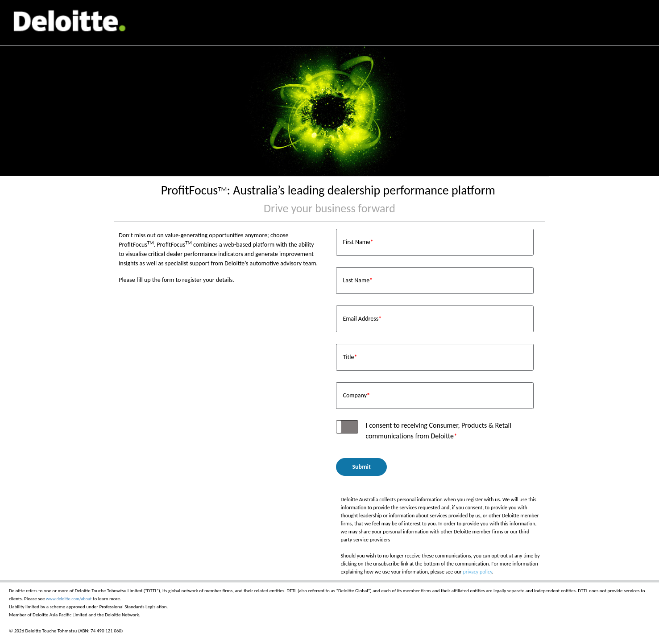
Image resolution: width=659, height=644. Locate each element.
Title (350, 357)
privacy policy (477, 572)
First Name (358, 242)
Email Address (362, 319)
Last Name (358, 280)
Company (356, 395)
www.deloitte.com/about (69, 599)
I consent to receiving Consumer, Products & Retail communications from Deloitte (438, 431)
